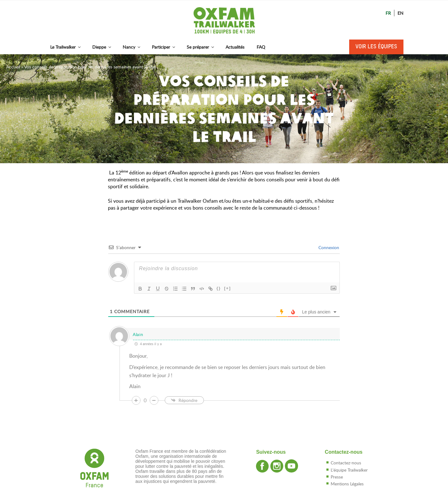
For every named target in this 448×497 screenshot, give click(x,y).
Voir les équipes (376, 47)
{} (219, 288)
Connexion (328, 247)
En (400, 13)
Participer (164, 47)
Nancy (132, 47)
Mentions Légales (347, 484)
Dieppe (102, 47)
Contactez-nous (346, 463)
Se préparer (201, 47)
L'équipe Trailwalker (349, 470)
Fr (388, 13)
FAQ (261, 47)
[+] (227, 288)
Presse (337, 477)
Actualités (235, 47)
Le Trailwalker (66, 47)
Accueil (13, 67)
